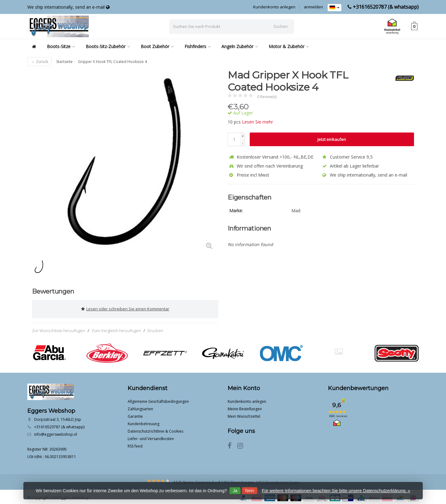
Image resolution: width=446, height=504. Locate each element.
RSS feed (135, 444)
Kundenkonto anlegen (274, 7)
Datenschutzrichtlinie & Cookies (155, 429)
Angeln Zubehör (240, 46)
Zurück (39, 62)
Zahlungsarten (140, 407)
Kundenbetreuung (143, 422)
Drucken (155, 328)
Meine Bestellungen (245, 407)
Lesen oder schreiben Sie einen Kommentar (125, 308)
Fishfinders (198, 46)
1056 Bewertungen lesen (278, 481)
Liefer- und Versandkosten (151, 437)
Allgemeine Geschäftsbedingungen (158, 400)
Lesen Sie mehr (257, 122)
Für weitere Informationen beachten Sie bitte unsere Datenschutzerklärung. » (336, 491)
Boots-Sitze (61, 46)
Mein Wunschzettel (244, 414)
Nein (250, 491)
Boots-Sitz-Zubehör (108, 46)
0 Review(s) (267, 97)
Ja (235, 491)
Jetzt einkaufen (332, 139)
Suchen (280, 26)
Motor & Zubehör (289, 46)
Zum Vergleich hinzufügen (116, 328)
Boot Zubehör (157, 46)
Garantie (135, 414)
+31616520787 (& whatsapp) (386, 7)
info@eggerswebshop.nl (56, 432)
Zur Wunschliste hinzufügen (59, 328)
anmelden (313, 7)
